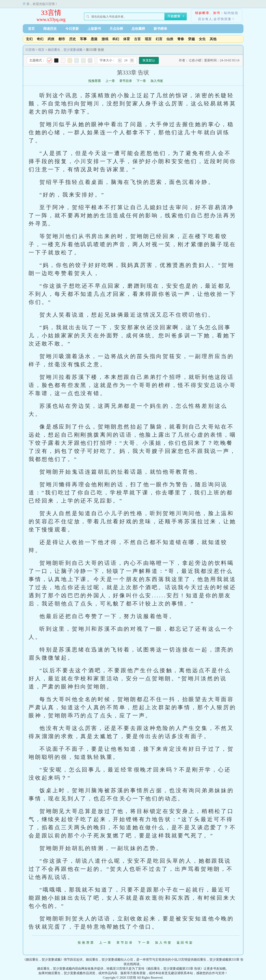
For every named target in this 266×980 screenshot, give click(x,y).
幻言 (159, 39)
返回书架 (185, 943)
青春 (181, 39)
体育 (127, 39)
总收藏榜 (138, 29)
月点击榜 (116, 29)
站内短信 (231, 13)
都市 (62, 39)
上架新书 (94, 29)
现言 (148, 39)
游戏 (105, 39)
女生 (202, 39)
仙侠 (170, 39)
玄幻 (29, 39)
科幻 (116, 39)
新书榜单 (160, 29)
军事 (83, 39)
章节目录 (126, 81)
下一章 (141, 81)
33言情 (51, 13)
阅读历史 (50, 29)
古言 (137, 39)
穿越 (191, 39)
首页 (31, 29)
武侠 (51, 39)
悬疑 (94, 39)
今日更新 (72, 29)
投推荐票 (95, 81)
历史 (73, 39)
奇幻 (40, 39)
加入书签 (157, 81)
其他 (213, 39)
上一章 (110, 81)
